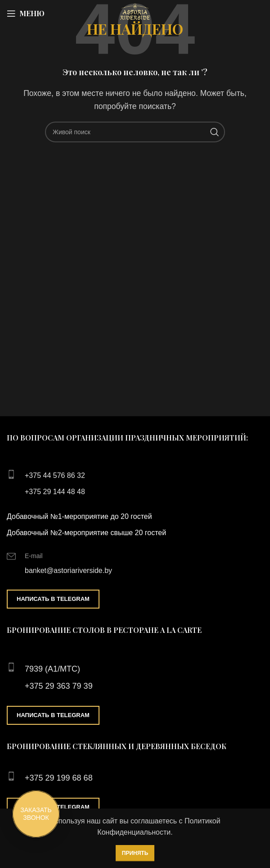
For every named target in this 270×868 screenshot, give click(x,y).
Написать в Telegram (53, 599)
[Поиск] (135, 132)
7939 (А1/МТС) (52, 669)
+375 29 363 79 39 (59, 686)
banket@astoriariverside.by (68, 570)
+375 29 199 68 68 (59, 778)
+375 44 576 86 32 (55, 475)
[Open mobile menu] (26, 14)
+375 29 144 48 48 (55, 492)
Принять (135, 853)
